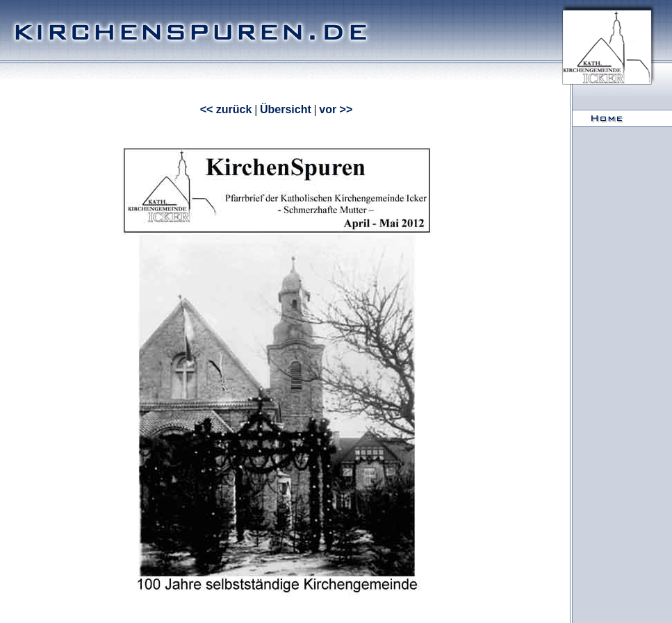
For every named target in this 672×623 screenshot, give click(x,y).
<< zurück (226, 109)
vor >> (336, 109)
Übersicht (286, 109)
